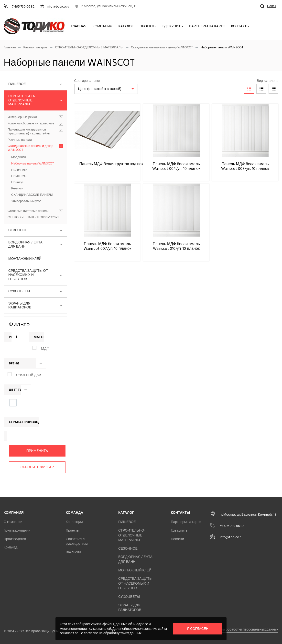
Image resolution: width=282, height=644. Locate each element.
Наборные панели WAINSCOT (33, 164)
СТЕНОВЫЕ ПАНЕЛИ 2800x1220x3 (33, 218)
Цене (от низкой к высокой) (100, 89)
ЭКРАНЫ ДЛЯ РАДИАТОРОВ (20, 306)
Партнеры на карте (207, 26)
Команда (11, 547)
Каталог (126, 26)
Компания (102, 26)
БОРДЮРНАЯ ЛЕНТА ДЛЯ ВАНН (25, 244)
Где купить (173, 26)
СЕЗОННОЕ (18, 230)
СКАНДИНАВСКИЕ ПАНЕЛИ (32, 195)
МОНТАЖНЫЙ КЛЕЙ (25, 259)
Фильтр (19, 324)
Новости (177, 539)
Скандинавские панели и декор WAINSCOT (162, 48)
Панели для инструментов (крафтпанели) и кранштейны (29, 132)
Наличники (19, 170)
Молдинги (19, 157)
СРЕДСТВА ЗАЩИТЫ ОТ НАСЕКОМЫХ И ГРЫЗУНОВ (28, 275)
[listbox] (106, 89)
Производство (15, 539)
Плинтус (17, 183)
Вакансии (73, 552)
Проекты (148, 26)
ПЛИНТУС (19, 176)
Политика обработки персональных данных (244, 629)
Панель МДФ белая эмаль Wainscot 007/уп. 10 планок (107, 246)
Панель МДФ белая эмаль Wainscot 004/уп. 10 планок (176, 166)
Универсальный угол (26, 201)
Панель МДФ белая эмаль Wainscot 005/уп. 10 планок (245, 166)
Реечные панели (20, 140)
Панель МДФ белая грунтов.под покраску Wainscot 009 (129, 164)
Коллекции (74, 522)
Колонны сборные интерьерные (31, 124)
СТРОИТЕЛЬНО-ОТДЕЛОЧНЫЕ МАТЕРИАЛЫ (89, 48)
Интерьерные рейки (22, 117)
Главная (79, 26)
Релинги (17, 189)
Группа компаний (17, 530)
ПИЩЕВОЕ (17, 84)
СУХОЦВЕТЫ (19, 291)
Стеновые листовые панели (28, 211)
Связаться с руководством (77, 541)
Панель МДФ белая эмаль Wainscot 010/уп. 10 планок (176, 246)
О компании (13, 522)
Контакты (240, 26)
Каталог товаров (35, 48)
